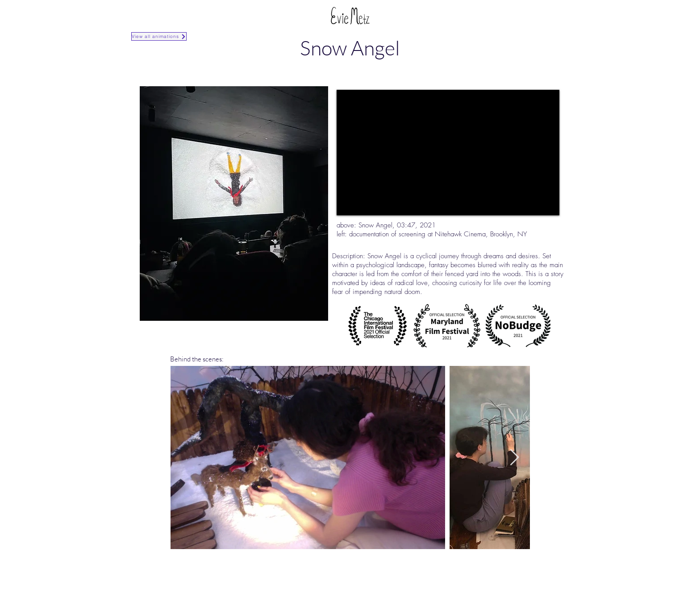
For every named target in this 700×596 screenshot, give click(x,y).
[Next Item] (515, 458)
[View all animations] (159, 36)
